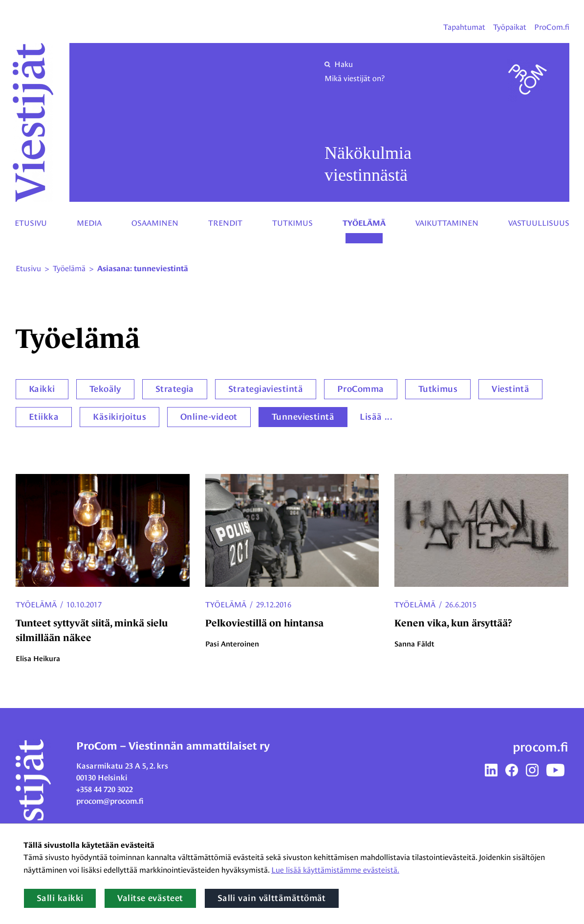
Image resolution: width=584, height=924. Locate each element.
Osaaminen (155, 223)
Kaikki (42, 389)
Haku (339, 64)
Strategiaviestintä (266, 389)
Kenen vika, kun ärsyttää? (453, 623)
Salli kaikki (60, 898)
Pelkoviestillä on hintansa (264, 623)
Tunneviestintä (303, 417)
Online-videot (209, 417)
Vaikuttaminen (447, 223)
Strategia (175, 389)
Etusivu (31, 223)
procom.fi (541, 747)
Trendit (225, 223)
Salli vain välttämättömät (272, 898)
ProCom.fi (552, 27)
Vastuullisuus (539, 223)
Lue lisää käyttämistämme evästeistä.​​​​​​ (335, 870)
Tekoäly (105, 389)
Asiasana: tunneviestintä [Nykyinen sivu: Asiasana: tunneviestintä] (143, 269)
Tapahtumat (464, 27)
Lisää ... (376, 417)
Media (89, 223)
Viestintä (510, 389)
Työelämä (364, 223)
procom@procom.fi (110, 801)
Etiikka (44, 417)
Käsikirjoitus (119, 417)
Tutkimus (292, 223)
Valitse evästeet (150, 898)
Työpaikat (510, 27)
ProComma (361, 389)
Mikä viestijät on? (355, 78)
